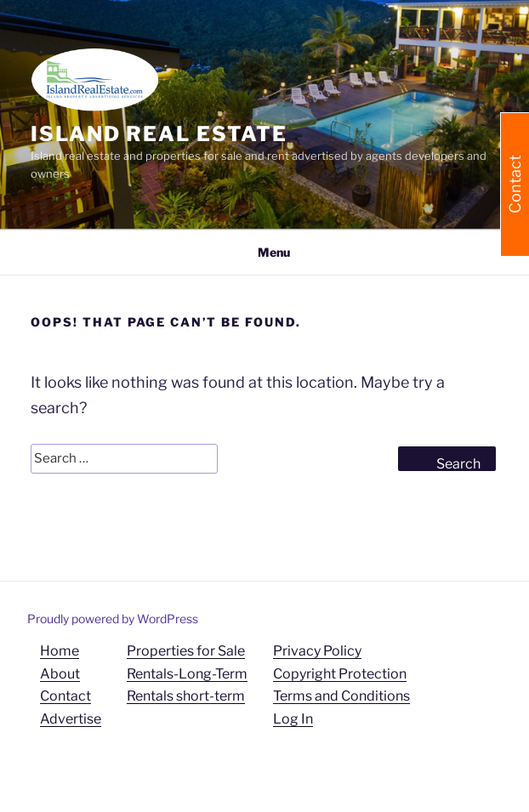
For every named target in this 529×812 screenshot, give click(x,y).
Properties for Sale (186, 651)
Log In (293, 719)
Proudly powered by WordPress (113, 619)
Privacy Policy (317, 651)
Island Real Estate (159, 134)
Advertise (71, 719)
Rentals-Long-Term (187, 674)
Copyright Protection (340, 674)
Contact (65, 696)
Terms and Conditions (341, 696)
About (60, 674)
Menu (265, 252)
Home (60, 651)
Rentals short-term (186, 696)
